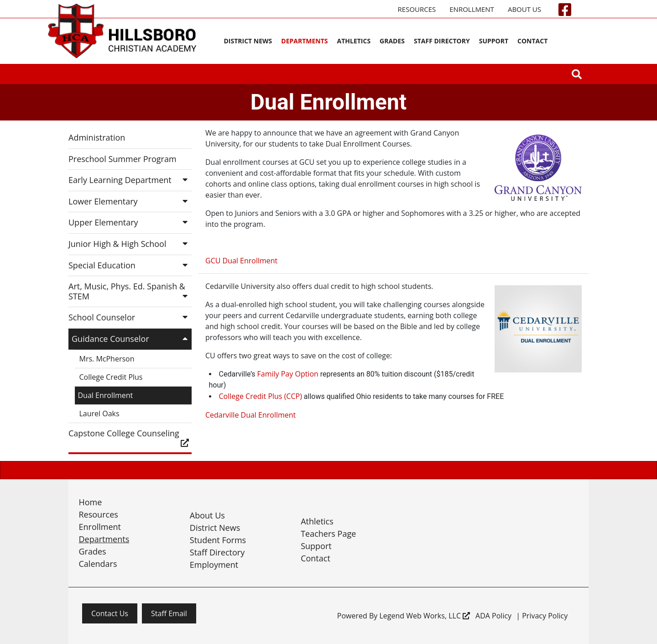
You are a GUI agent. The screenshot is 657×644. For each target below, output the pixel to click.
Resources (417, 9)
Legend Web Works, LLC (425, 616)
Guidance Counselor (132, 339)
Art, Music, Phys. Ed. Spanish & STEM (130, 291)
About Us (524, 9)
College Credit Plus (111, 377)
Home (91, 502)
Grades (392, 41)
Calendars (98, 564)
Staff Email (169, 613)
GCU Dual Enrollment (241, 261)
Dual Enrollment (106, 395)
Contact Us (110, 613)
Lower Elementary (130, 201)
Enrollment (472, 9)
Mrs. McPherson (107, 359)
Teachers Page (328, 534)
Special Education (130, 265)
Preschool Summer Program (123, 159)
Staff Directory (442, 41)
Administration (97, 137)
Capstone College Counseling (130, 437)
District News (248, 41)
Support (494, 41)
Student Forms (218, 540)
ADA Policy (493, 616)
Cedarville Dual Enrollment (250, 415)
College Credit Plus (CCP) (261, 396)
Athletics (354, 41)
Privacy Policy (545, 616)
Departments (304, 41)
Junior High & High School (130, 244)
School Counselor (130, 317)
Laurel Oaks (99, 414)
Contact (532, 41)
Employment (214, 565)
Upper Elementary (130, 222)
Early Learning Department (130, 180)
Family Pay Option (288, 374)
